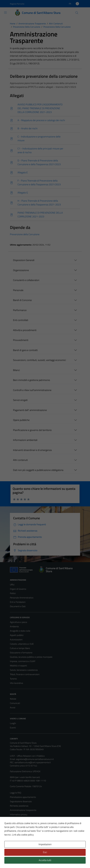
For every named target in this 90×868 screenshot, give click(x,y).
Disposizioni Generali (24, 260)
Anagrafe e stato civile (20, 631)
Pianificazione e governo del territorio (32, 430)
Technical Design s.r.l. (28, 860)
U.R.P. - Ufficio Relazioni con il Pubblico (27, 756)
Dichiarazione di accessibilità (23, 827)
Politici (13, 593)
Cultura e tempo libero (20, 648)
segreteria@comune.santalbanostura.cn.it (35, 759)
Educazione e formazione (21, 653)
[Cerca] (77, 13)
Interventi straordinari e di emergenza (32, 450)
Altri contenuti (20, 460)
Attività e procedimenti (25, 330)
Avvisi (13, 707)
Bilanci (16, 370)
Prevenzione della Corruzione (25, 234)
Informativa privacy (19, 814)
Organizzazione (21, 270)
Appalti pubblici (17, 635)
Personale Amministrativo (22, 598)
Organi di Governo (18, 589)
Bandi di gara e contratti (25, 350)
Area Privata (15, 843)
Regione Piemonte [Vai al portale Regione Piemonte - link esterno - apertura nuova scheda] (17, 4)
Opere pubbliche (21, 420)
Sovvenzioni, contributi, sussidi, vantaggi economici (39, 360)
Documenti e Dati (18, 606)
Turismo (13, 679)
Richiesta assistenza (19, 806)
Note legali (15, 823)
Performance (20, 310)
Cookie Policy (16, 819)
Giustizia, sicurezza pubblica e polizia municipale (31, 657)
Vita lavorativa (16, 683)
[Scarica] (45, 108)
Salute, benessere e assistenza (24, 670)
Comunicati (15, 703)
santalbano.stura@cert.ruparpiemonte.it (33, 762)
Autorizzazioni (16, 639)
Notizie (13, 699)
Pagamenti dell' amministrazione (30, 410)
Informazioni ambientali (25, 440)
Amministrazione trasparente (23, 810)
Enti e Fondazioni (18, 602)
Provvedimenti (21, 340)
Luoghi (13, 723)
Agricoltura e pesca (18, 622)
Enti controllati (21, 320)
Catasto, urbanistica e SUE (22, 644)
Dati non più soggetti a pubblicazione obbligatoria (38, 470)
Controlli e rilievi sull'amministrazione (32, 390)
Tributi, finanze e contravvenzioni (25, 674)
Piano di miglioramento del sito (24, 832)
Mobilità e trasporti (18, 666)
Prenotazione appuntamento (23, 797)
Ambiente (14, 626)
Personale (18, 290)
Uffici (12, 585)
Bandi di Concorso (22, 300)
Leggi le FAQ (16, 793)
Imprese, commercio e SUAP (23, 661)
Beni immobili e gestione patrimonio (32, 380)
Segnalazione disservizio (21, 801)
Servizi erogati (20, 400)
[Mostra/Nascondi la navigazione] (5, 13)
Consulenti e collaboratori (26, 280)
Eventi (13, 728)
